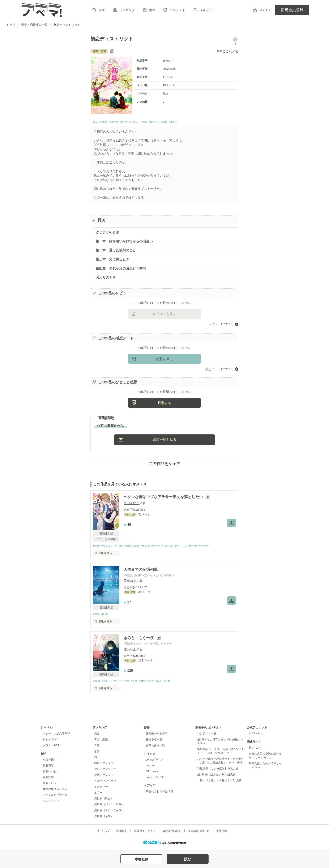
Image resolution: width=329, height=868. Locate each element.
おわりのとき (106, 279)
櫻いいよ (130, 651)
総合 (97, 736)
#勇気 (148, 683)
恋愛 (97, 753)
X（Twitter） (257, 736)
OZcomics (152, 773)
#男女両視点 (136, 547)
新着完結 (48, 779)
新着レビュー (51, 785)
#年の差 (151, 547)
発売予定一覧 (154, 741)
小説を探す (50, 761)
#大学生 (163, 547)
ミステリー (101, 789)
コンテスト (177, 10)
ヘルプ (106, 833)
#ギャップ (190, 547)
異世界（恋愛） (104, 818)
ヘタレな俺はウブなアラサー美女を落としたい (164, 498)
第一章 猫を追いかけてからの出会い (124, 242)
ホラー (98, 795)
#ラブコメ (109, 547)
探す (102, 10)
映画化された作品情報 (159, 793)
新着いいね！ (51, 773)
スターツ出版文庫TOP (56, 736)
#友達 (175, 683)
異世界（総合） (104, 800)
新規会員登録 (292, 10)
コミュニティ (51, 803)
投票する (164, 404)
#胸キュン (176, 123)
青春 (97, 747)
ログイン (265, 10)
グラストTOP (51, 747)
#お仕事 (203, 547)
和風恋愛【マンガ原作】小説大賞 (218, 770)
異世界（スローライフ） (109, 812)
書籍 (152, 10)
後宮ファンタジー (105, 771)
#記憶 (106, 616)
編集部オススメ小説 (55, 791)
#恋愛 (97, 547)
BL (96, 759)
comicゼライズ (155, 779)
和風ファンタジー (105, 765)
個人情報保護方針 (199, 833)
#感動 (189, 123)
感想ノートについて (219, 370)
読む (188, 859)
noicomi (151, 767)
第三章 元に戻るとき (112, 260)
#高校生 (201, 123)
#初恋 (97, 123)
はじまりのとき (107, 233)
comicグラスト (155, 761)
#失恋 (139, 683)
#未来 (166, 683)
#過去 (157, 683)
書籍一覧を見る (164, 441)
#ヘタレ (122, 547)
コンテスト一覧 (207, 736)
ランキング (127, 10)
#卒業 (106, 683)
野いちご (254, 750)
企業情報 (222, 833)
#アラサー (216, 547)
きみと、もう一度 (139, 640)
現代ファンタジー (105, 777)
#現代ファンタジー (143, 123)
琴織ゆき (130, 582)
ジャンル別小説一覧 (55, 797)
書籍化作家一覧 (155, 747)
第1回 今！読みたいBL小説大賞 (216, 777)
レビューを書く (164, 315)
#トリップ (118, 683)
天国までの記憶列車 (141, 571)
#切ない (108, 123)
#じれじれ (176, 547)
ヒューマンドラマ (105, 783)
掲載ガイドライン (145, 833)
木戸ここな (224, 51)
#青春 (162, 123)
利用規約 (122, 833)
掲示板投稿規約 (172, 833)
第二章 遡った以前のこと (116, 251)
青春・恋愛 (101, 741)
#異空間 (122, 123)
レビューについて (221, 325)
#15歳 (97, 683)
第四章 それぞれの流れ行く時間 (121, 269)
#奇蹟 (97, 616)
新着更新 (48, 767)
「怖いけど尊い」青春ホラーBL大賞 (219, 782)
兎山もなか (131, 504)
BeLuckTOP (50, 741)
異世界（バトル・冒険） (109, 806)
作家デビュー (209, 10)
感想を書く (164, 360)
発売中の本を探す (157, 736)
